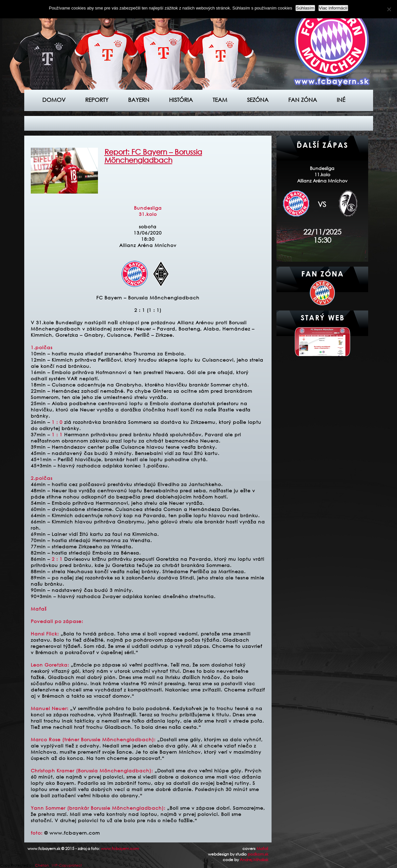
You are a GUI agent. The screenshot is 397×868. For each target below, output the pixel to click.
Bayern (139, 100)
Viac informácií (333, 8)
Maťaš (262, 849)
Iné (341, 100)
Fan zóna (303, 100)
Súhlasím (305, 8)
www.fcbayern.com (120, 849)
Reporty (97, 100)
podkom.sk (258, 854)
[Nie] (389, 9)
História (181, 100)
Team (220, 100)
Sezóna (258, 100)
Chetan (42, 865)
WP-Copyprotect (67, 865)
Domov (54, 100)
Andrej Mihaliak (254, 860)
